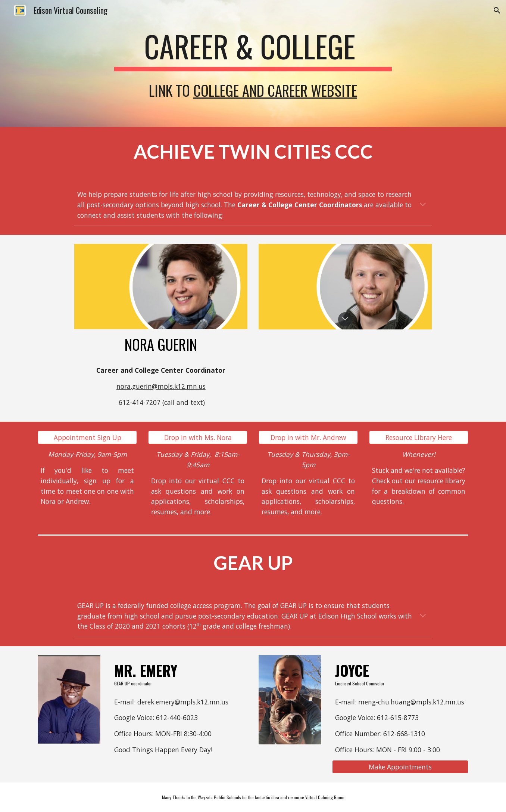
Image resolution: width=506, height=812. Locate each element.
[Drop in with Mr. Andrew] (308, 438)
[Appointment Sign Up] (87, 438)
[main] (253, 50)
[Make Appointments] (400, 767)
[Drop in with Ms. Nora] (198, 438)
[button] (497, 10)
